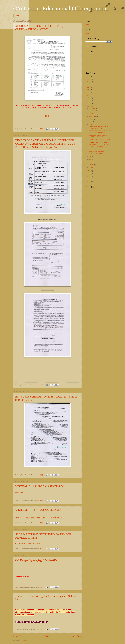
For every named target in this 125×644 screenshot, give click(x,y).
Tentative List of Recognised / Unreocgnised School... (97, 152)
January (91, 167)
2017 (89, 101)
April (90, 159)
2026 (89, 76)
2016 (89, 103)
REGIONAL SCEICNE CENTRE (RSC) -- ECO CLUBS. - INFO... (100, 127)
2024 (89, 82)
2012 (89, 176)
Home (18, 16)
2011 (89, 179)
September (92, 116)
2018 (89, 98)
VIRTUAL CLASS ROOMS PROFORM (39, 486)
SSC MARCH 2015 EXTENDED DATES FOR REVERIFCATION (100, 145)
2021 (89, 90)
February (92, 165)
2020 (89, 92)
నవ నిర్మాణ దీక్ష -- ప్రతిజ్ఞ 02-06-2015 (36, 560)
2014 (89, 171)
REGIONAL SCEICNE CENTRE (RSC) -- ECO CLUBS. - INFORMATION (44, 28)
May (90, 157)
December (92, 108)
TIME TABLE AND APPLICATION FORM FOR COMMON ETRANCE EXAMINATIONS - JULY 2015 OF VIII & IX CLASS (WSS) (45, 144)
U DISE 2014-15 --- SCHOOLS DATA (38, 510)
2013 (89, 174)
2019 (89, 95)
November (92, 111)
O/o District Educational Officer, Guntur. (61, 8)
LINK (47, 116)
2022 (89, 87)
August (91, 119)
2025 (89, 79)
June (90, 125)
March (91, 162)
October (91, 114)
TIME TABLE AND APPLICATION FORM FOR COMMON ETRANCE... (100, 132)
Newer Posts (18, 636)
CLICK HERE (19, 492)
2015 (89, 106)
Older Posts (77, 636)
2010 (89, 182)
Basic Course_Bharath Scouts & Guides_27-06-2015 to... (98, 136)
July (90, 122)
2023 (89, 84)
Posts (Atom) (25, 640)
